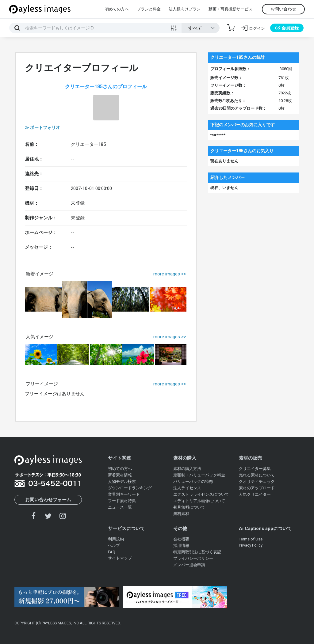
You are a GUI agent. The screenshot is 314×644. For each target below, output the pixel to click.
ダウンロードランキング (130, 488)
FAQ (112, 552)
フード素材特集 (122, 501)
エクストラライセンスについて (201, 494)
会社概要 (181, 539)
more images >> (170, 274)
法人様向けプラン (185, 9)
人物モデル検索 (122, 481)
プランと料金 (149, 9)
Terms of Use (251, 539)
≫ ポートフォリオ (42, 127)
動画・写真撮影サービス (230, 9)
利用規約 (116, 539)
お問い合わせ (283, 9)
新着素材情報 (120, 475)
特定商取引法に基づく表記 (197, 552)
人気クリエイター (255, 494)
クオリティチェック (257, 481)
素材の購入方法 (187, 469)
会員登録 (287, 28)
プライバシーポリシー (193, 558)
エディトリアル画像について (199, 501)
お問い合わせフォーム (48, 500)
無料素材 (181, 514)
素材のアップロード (257, 488)
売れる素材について (257, 475)
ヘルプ (114, 546)
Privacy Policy (251, 545)
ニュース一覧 (120, 507)
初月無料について (189, 507)
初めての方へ (117, 9)
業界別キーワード (124, 494)
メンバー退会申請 (189, 565)
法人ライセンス (187, 488)
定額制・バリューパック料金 (199, 475)
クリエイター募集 (255, 469)
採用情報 (181, 546)
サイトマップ (120, 558)
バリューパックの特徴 (193, 481)
